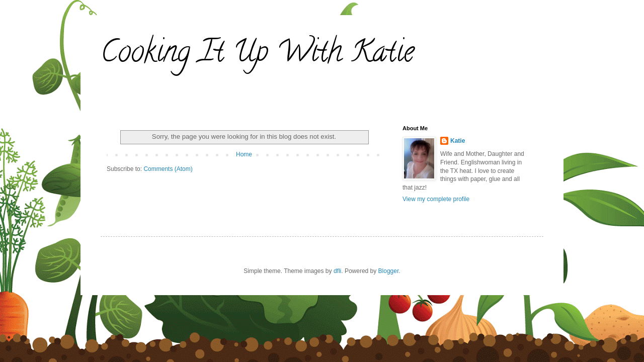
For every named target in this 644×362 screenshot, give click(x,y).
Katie (458, 141)
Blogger (389, 271)
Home (244, 154)
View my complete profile (436, 199)
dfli (337, 271)
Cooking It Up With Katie (257, 55)
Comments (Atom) (168, 169)
